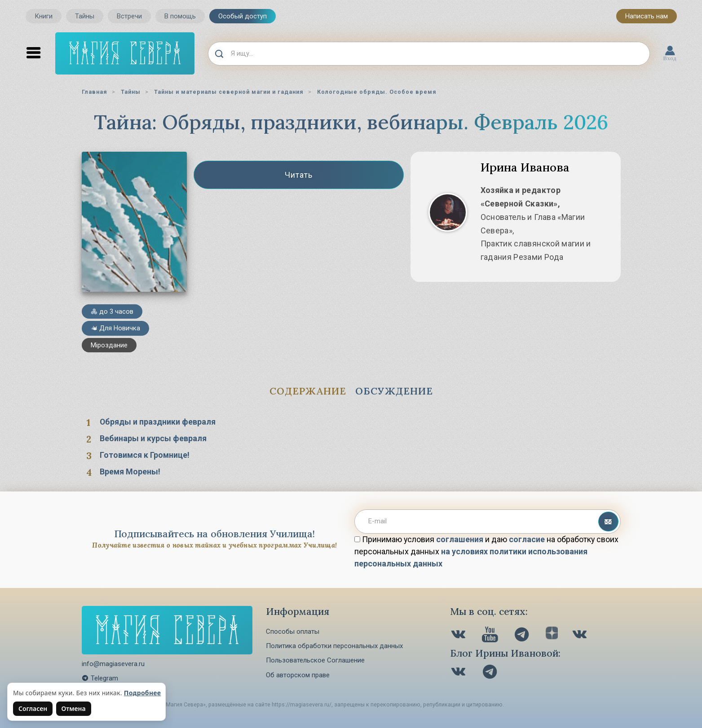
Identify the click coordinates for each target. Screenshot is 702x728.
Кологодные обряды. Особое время (377, 92)
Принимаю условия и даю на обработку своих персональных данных (486, 551)
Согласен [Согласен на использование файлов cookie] (33, 708)
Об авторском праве (298, 675)
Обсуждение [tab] (394, 391)
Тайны (85, 16)
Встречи (129, 16)
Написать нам (647, 16)
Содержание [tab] (308, 391)
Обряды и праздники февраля (158, 422)
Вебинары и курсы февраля (153, 438)
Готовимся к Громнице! (145, 455)
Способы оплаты (293, 632)
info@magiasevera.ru (113, 664)
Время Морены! (130, 471)
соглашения (460, 539)
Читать (299, 175)
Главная (95, 92)
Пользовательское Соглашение (315, 660)
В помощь (180, 16)
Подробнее (143, 693)
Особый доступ (243, 16)
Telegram (100, 678)
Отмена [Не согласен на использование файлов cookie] (74, 708)
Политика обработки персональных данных (334, 646)
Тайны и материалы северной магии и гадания (229, 92)
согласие (527, 539)
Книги (44, 16)
